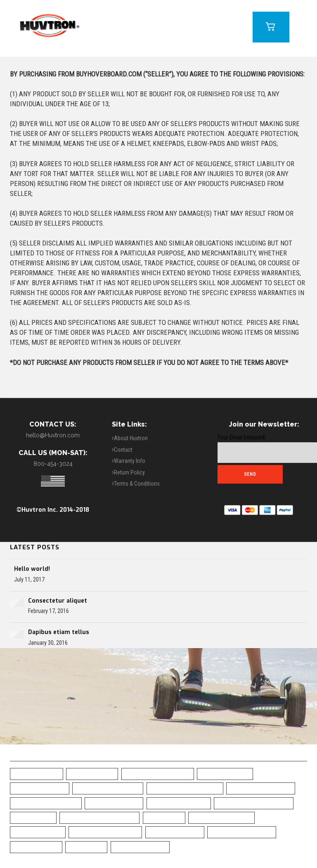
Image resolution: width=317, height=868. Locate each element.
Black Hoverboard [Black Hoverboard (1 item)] (40, 788)
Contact (123, 450)
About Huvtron (131, 438)
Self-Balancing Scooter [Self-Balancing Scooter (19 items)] (105, 832)
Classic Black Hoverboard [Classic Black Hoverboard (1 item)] (254, 803)
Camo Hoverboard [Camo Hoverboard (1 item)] (114, 803)
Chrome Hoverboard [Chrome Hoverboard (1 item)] (179, 803)
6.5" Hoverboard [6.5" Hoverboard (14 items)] (37, 774)
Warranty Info (130, 461)
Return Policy (129, 472)
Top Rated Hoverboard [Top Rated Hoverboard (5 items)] (242, 832)
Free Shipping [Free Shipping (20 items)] (33, 817)
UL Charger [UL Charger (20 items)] (86, 847)
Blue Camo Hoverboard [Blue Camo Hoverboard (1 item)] (108, 788)
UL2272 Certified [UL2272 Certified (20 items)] (36, 847)
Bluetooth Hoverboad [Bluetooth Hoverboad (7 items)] (261, 788)
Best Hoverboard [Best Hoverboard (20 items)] (225, 774)
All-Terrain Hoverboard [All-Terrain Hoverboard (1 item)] (158, 774)
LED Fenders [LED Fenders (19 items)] (164, 817)
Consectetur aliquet (58, 601)
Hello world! (32, 569)
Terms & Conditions (137, 484)
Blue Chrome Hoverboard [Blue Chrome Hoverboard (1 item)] (185, 788)
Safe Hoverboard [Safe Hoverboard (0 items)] (38, 832)
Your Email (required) (264, 448)
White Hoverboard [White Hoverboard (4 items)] (140, 847)
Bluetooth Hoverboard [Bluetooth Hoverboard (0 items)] (46, 803)
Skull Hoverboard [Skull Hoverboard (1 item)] (175, 832)
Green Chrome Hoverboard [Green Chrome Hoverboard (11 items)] (99, 817)
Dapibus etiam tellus (59, 632)
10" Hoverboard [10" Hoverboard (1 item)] (92, 774)
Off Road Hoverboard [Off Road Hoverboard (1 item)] (221, 817)
